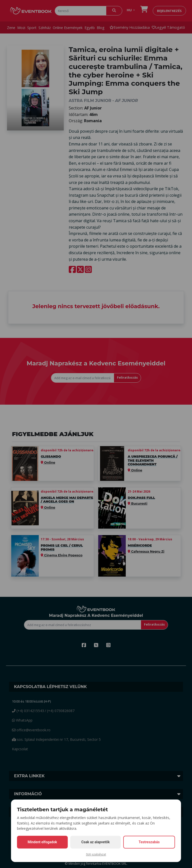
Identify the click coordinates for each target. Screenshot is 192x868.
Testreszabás (149, 842)
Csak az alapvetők (95, 842)
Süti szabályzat (96, 855)
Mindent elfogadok (42, 842)
